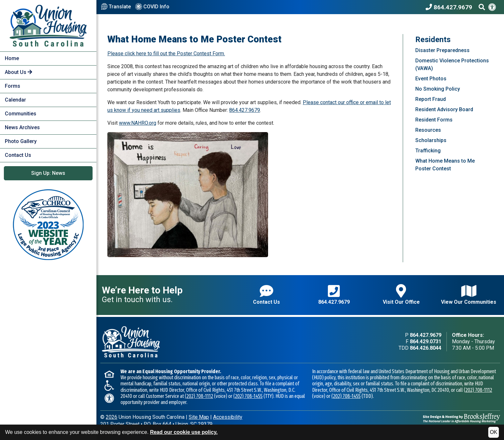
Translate (116, 7)
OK (494, 432)
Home (12, 58)
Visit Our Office (401, 295)
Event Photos (431, 79)
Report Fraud (431, 99)
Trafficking (428, 151)
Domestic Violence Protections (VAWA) (452, 64)
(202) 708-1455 (248, 396)
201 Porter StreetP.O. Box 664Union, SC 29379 (156, 424)
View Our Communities (469, 295)
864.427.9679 (245, 110)
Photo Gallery (21, 141)
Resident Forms (434, 120)
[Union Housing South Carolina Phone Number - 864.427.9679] (450, 7)
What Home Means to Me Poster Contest (445, 165)
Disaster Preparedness (442, 50)
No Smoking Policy (438, 89)
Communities (21, 114)
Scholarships (431, 140)
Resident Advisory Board (444, 109)
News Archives (22, 127)
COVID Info (152, 7)
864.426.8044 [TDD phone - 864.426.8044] (426, 348)
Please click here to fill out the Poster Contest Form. (166, 54)
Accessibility (228, 417)
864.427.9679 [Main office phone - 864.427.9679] (426, 335)
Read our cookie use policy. (184, 432)
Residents (433, 40)
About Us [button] (18, 72)
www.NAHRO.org (138, 123)
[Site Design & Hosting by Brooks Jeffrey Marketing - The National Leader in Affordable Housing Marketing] (462, 418)
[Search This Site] (482, 7)
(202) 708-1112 (199, 396)
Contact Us (18, 155)
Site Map (199, 417)
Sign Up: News (48, 173)
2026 (112, 417)
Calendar (15, 100)
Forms (13, 86)
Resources (428, 130)
